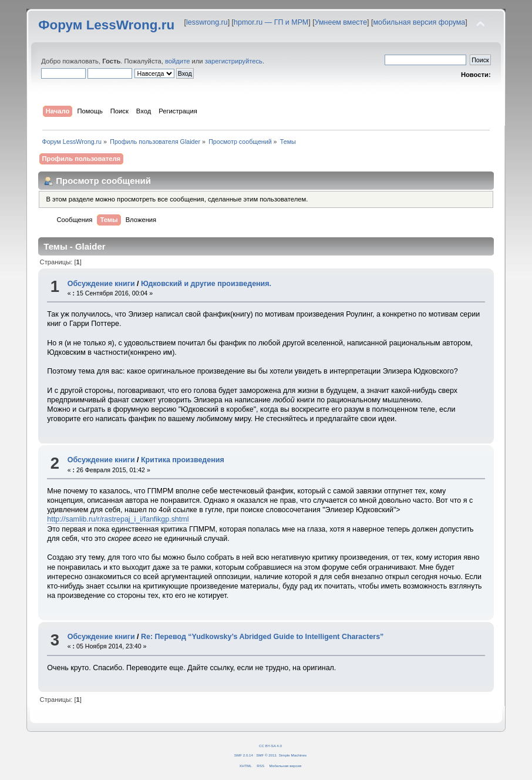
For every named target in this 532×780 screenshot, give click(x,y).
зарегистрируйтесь (234, 61)
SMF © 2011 (266, 755)
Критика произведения (183, 460)
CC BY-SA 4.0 (270, 746)
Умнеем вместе (341, 22)
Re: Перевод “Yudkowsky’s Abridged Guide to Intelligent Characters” (262, 637)
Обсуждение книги (101, 284)
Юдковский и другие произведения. (206, 284)
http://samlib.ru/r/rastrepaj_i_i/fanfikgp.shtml (118, 519)
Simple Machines (293, 755)
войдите (177, 61)
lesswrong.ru (207, 22)
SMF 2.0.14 (244, 755)
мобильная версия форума (420, 22)
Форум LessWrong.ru (106, 25)
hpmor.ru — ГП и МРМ (271, 22)
